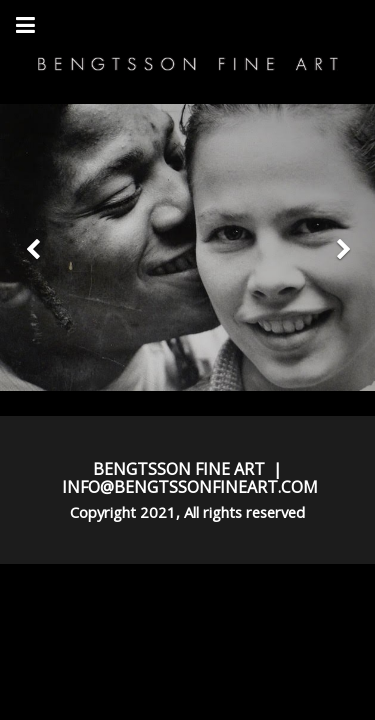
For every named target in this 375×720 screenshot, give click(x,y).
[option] (187, 247)
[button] (28, 247)
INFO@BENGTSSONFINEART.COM (190, 487)
